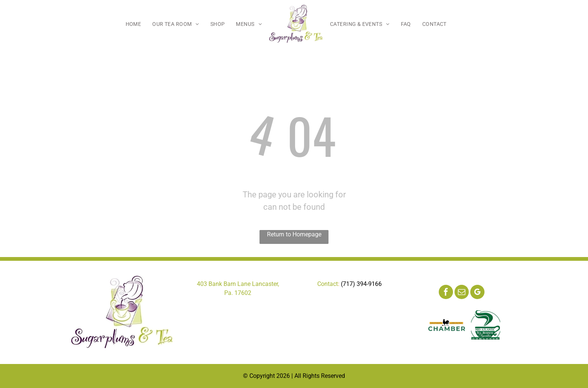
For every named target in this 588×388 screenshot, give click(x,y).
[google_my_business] (477, 293)
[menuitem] (133, 24)
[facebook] (446, 293)
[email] (462, 293)
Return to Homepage (294, 234)
